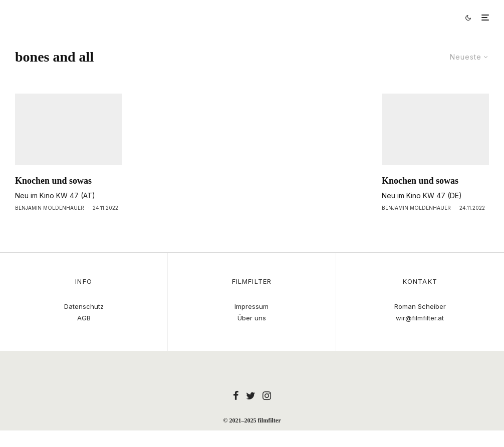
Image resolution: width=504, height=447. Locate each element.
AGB (84, 318)
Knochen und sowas (53, 199)
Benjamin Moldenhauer (50, 226)
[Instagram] (267, 395)
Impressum (251, 306)
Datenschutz (84, 306)
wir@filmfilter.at (420, 318)
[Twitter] (251, 395)
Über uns (252, 318)
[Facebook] (236, 395)
